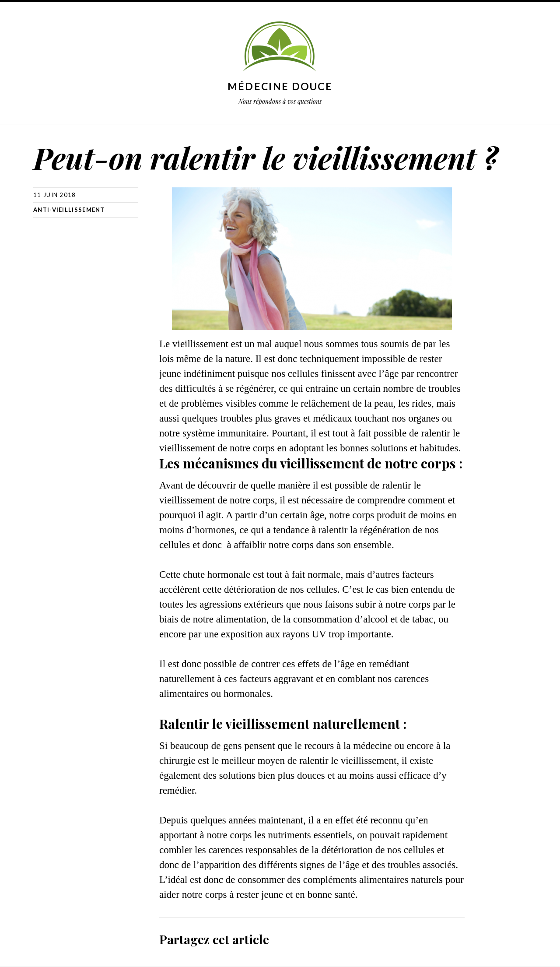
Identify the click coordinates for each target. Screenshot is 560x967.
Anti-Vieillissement (69, 210)
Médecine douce (280, 86)
